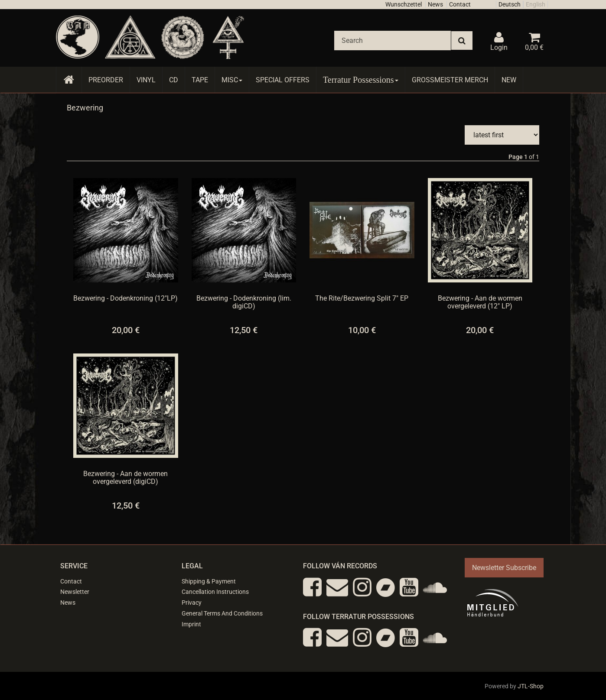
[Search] (393, 41)
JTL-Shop (531, 686)
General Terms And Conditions (222, 613)
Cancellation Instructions (215, 592)
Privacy (192, 603)
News (435, 4)
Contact (460, 4)
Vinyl (146, 80)
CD (174, 80)
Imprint (191, 624)
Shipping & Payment (209, 581)
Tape (200, 80)
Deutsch (510, 4)
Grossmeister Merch (450, 80)
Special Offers (283, 80)
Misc (232, 80)
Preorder (106, 80)
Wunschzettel (404, 4)
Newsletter (75, 592)
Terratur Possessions (361, 80)
